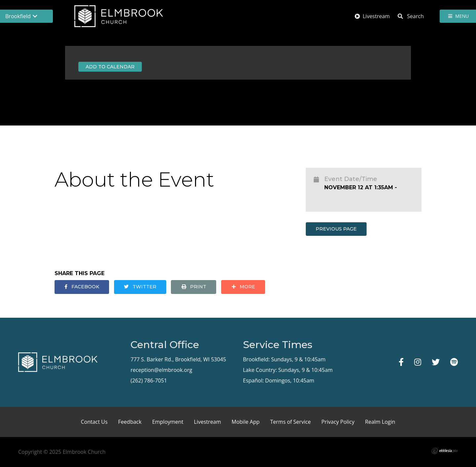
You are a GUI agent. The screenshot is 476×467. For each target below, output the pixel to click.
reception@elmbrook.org (161, 370)
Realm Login (380, 422)
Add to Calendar (110, 67)
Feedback (130, 422)
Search (411, 16)
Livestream (372, 16)
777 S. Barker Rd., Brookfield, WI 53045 (178, 359)
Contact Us (94, 422)
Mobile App (246, 422)
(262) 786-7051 (149, 380)
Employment (168, 422)
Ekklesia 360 (445, 451)
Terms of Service (290, 422)
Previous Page (336, 229)
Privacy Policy (338, 422)
